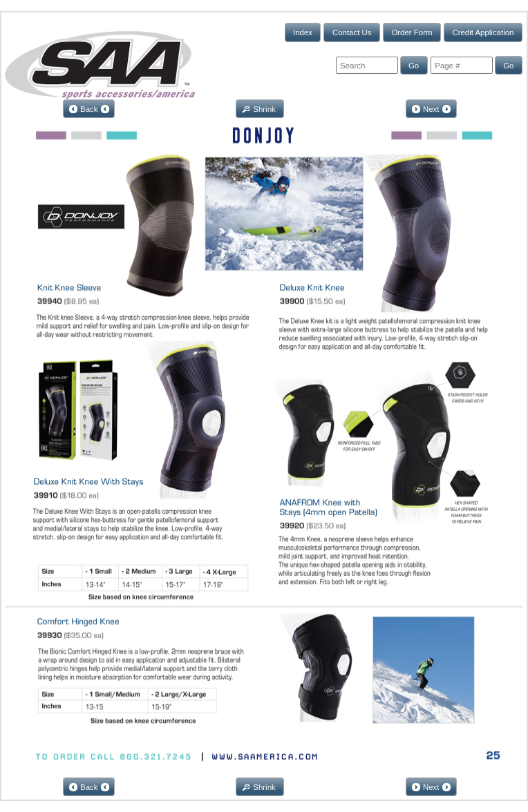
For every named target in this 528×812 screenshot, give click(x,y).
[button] (303, 32)
